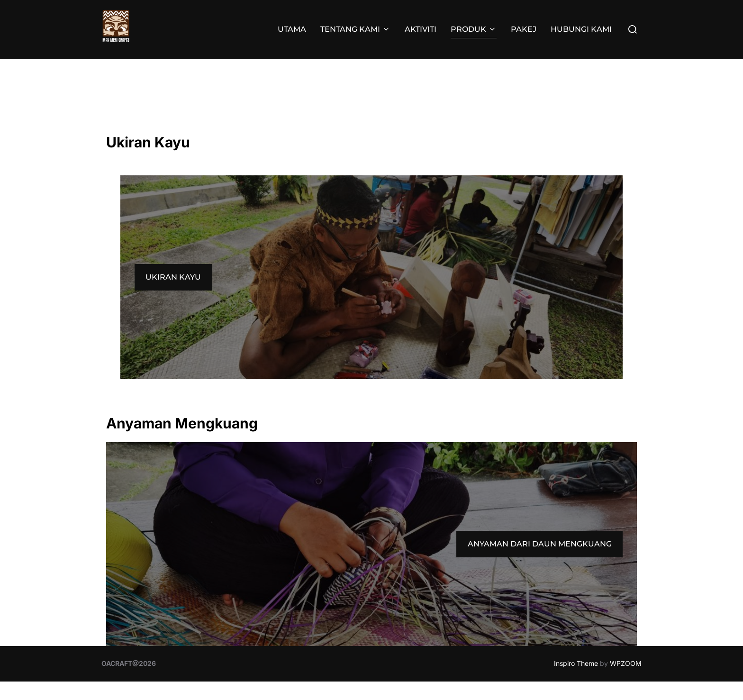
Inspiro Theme (576, 682)
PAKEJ (524, 29)
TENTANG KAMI (355, 29)
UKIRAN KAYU (173, 295)
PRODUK (474, 29)
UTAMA (292, 29)
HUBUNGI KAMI (581, 29)
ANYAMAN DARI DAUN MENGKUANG (540, 562)
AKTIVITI (421, 29)
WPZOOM (626, 682)
